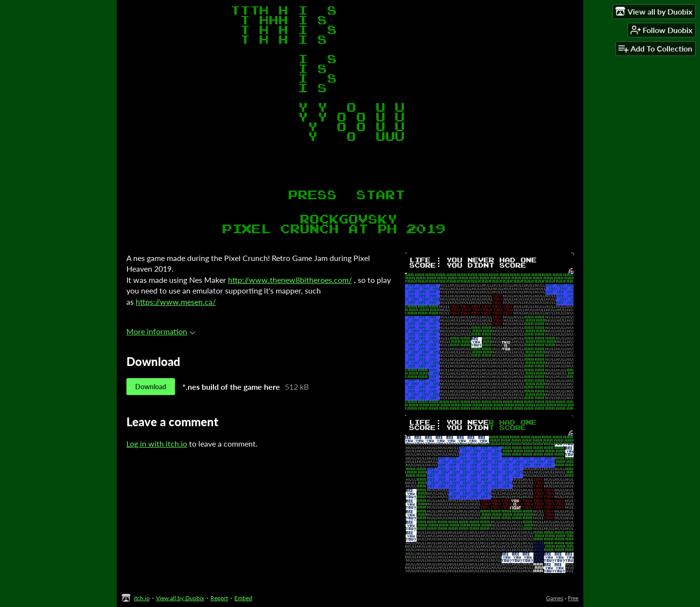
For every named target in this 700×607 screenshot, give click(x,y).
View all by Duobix (180, 598)
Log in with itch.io (157, 443)
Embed (243, 598)
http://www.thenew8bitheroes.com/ (290, 280)
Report (219, 598)
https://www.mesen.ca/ (176, 302)
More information (161, 331)
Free (573, 598)
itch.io (142, 598)
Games (555, 598)
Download (151, 387)
